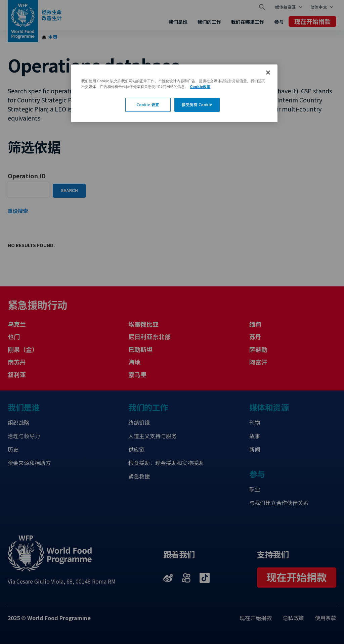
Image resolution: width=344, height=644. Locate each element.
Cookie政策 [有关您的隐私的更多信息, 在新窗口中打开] (200, 86)
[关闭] (268, 73)
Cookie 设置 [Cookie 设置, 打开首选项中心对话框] (148, 105)
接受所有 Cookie (197, 105)
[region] (174, 93)
